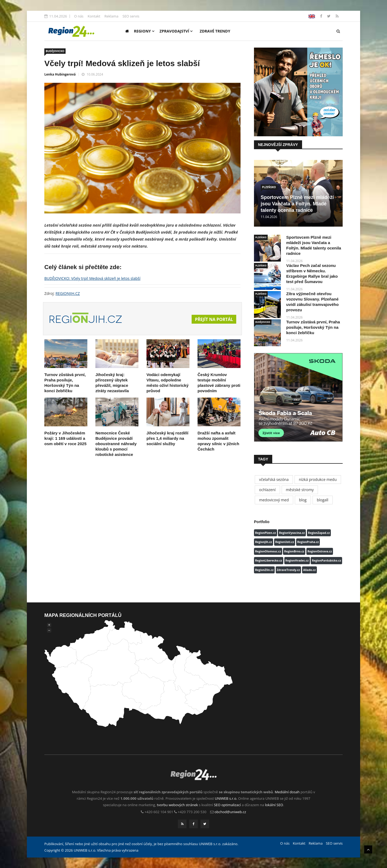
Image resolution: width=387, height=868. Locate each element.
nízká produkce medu (318, 479)
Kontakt (94, 16)
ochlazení (267, 490)
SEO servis (131, 16)
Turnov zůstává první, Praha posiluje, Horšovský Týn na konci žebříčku (313, 327)
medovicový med (274, 500)
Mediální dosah (287, 792)
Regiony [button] (144, 31)
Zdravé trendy (215, 31)
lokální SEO (274, 805)
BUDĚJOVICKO (55, 51)
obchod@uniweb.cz (230, 812)
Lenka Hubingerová (60, 74)
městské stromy (300, 490)
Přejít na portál (214, 319)
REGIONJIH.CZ (68, 293)
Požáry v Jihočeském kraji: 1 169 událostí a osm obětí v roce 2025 (65, 438)
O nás (79, 16)
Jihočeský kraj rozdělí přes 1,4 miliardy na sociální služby (167, 438)
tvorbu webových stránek (178, 805)
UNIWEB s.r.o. (226, 798)
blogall (323, 500)
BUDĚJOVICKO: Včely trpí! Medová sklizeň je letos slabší (92, 278)
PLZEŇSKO (269, 187)
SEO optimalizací (227, 805)
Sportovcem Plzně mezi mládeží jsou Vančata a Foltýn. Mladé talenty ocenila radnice (297, 204)
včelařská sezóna (274, 479)
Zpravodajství (176, 31)
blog (303, 500)
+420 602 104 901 (159, 812)
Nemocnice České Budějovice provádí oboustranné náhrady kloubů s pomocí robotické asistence (116, 444)
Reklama (111, 16)
